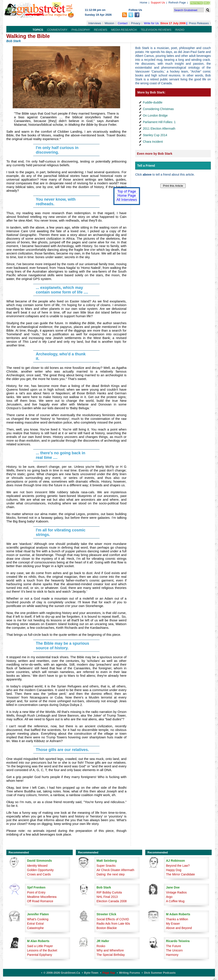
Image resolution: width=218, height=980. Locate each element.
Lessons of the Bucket (42, 950)
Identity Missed (37, 866)
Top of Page (127, 191)
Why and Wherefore (110, 950)
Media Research (124, 30)
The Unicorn (174, 950)
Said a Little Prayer (40, 946)
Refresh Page (177, 3)
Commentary (57, 30)
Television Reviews (156, 30)
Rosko (101, 946)
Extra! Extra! (35, 924)
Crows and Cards (39, 874)
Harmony (172, 955)
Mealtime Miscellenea (42, 897)
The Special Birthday (111, 955)
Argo (169, 897)
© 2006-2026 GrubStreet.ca (62, 973)
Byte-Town (91, 973)
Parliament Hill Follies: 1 (159, 122)
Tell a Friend (146, 166)
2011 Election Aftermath (159, 129)
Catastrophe (35, 928)
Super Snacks (106, 866)
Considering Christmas (158, 109)
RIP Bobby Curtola (109, 892)
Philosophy (81, 30)
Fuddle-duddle (153, 102)
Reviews (100, 30)
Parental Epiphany (40, 955)
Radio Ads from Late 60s (113, 924)
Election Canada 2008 (112, 901)
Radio (180, 30)
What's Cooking (38, 919)
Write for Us (151, 23)
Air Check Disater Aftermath (115, 870)
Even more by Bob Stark (155, 154)
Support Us (158, 3)
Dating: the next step (111, 874)
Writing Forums (130, 973)
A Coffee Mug (175, 901)
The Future (173, 946)
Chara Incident (153, 142)
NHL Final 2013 (107, 897)
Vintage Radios (176, 892)
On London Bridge (155, 115)
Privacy (136, 23)
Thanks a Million (177, 919)
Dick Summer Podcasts (160, 973)
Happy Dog (174, 870)
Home (144, 3)
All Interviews (127, 200)
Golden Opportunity (40, 870)
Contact (123, 23)
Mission (109, 23)
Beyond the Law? (178, 866)
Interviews (95, 23)
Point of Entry (36, 892)
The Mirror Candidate (180, 874)
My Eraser (173, 924)
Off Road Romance (40, 901)
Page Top (109, 973)
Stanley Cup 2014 (155, 135)
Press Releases (199, 23)
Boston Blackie (107, 928)
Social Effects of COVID (113, 919)
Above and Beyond (179, 928)
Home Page (127, 196)
